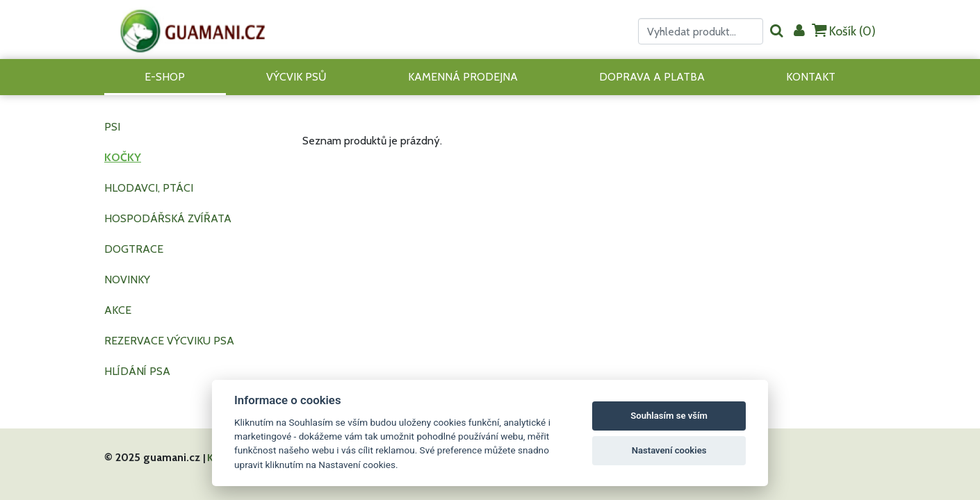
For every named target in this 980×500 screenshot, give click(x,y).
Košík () (844, 31)
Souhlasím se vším (669, 416)
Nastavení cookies (669, 450)
